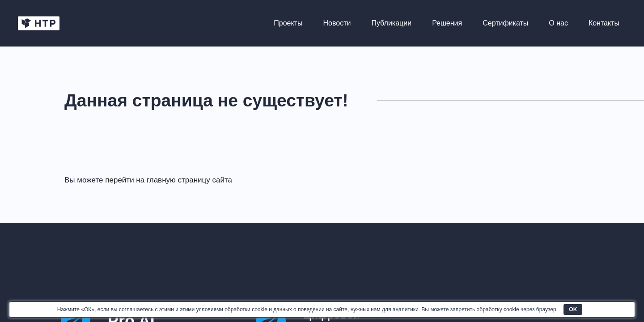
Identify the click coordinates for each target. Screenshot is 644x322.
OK (573, 309)
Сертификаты (505, 23)
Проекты (288, 23)
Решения (447, 23)
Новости (337, 23)
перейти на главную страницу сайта (169, 180)
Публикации (391, 23)
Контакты (604, 23)
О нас (558, 23)
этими (167, 309)
